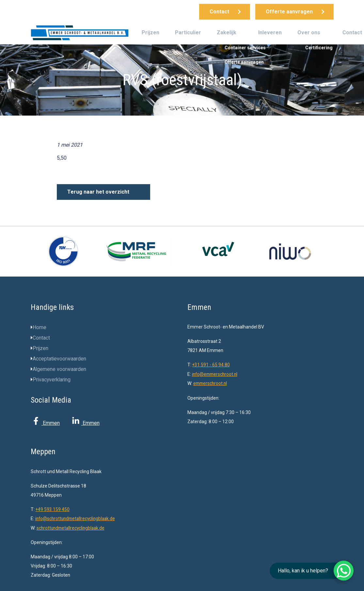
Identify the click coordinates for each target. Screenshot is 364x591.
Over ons (309, 32)
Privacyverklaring (52, 380)
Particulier (188, 32)
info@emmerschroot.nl (216, 374)
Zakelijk (227, 32)
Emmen (45, 423)
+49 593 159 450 (53, 509)
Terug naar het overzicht (98, 192)
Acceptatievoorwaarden (60, 359)
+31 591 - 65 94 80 (211, 365)
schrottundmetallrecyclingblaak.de (72, 527)
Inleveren (270, 32)
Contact (352, 32)
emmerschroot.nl (211, 383)
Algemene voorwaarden (60, 369)
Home (40, 327)
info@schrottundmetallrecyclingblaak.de (77, 518)
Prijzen (150, 32)
